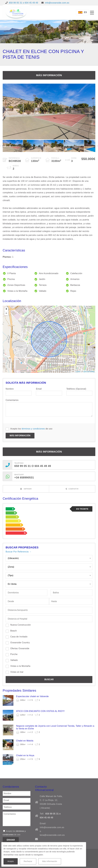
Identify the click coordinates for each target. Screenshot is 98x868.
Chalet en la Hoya (25, 755)
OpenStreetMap (89, 372)
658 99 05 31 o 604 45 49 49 (23, 3)
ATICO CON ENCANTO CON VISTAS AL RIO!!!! (40, 711)
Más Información (50, 861)
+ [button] (6, 309)
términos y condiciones (33, 429)
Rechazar (28, 861)
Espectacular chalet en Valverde (32, 696)
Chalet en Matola (25, 741)
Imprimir (27, 489)
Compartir (73, 489)
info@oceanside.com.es (57, 3)
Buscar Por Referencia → (19, 552)
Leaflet (78, 372)
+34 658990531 (24, 477)
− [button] (6, 313)
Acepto (11, 861)
